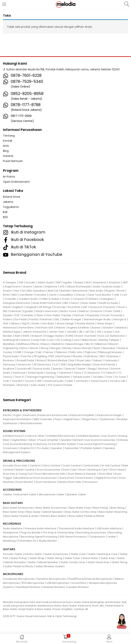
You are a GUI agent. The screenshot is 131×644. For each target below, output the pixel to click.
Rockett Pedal (25, 360)
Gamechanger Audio (97, 319)
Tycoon (30, 381)
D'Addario (92, 299)
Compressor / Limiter (103, 537)
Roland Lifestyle (58, 360)
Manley (104, 340)
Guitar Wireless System (50, 566)
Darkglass (107, 299)
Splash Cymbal (25, 470)
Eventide (28, 315)
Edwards (15, 311)
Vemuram (82, 381)
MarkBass (9, 344)
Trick (109, 377)
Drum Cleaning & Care (93, 470)
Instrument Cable (25, 494)
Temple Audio (82, 377)
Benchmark (80, 291)
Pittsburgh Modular (110, 352)
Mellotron (58, 344)
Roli (72, 360)
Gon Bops (48, 323)
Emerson (97, 311)
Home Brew (26, 328)
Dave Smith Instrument (47, 303)
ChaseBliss (66, 295)
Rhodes (78, 356)
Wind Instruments (31, 423)
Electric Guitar (33, 554)
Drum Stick (106, 474)
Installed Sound (13, 436)
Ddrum (75, 303)
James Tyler (56, 332)
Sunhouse (19, 373)
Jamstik (71, 332)
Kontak (8, 141)
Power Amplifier (48, 440)
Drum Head (117, 470)
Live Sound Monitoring (18, 444)
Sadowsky (111, 360)
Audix (96, 287)
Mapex (115, 340)
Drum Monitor (25, 482)
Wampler (9, 385)
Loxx (51, 340)
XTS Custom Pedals (60, 385)
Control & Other (35, 436)
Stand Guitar (90, 558)
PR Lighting (40, 356)
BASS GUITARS (13, 503)
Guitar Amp (108, 558)
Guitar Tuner (72, 558)
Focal (105, 315)
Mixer (33, 440)
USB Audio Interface (109, 528)
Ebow (121, 307)
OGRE (18, 352)
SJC (56, 364)
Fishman (79, 315)
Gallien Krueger (72, 319)
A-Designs (10, 282)
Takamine (65, 373)
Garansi (8, 156)
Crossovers (10, 448)
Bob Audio (97, 291)
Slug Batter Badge (79, 364)
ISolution (108, 328)
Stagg (92, 369)
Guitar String (55, 558)
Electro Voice (68, 311)
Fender (67, 315)
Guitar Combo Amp (73, 562)
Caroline (41, 295)
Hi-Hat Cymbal (111, 466)
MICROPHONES (13, 574)
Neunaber (109, 348)
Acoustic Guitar (13, 554)
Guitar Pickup (19, 558)
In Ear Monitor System (63, 444)
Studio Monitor (48, 541)
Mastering (9, 541)
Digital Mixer (19, 440)
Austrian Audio (111, 287)
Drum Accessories (48, 470)
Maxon (46, 344)
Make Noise (89, 340)
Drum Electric (85, 478)
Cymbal (35, 466)
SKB (63, 364)
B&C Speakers (36, 291)
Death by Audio (109, 303)
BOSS (6, 295)
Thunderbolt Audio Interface (76, 528)
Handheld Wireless (28, 587)
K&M (18, 336)
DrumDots (74, 307)
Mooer (34, 348)
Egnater (28, 311)
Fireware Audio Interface (41, 528)
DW (85, 307)
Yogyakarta (11, 207)
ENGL (117, 311)
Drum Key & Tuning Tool (18, 474)
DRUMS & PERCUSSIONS (19, 461)
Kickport (37, 336)
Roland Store (12, 197)
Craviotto (10, 299)
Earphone (41, 444)
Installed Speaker (89, 436)
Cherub (80, 295)
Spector (58, 369)
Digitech (18, 307)
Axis (17, 291)
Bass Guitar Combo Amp (81, 512)
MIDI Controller (43, 419)
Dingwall (31, 307)
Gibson (15, 323)
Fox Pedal (21, 319)
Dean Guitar (89, 303)
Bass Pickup (101, 508)
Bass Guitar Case (80, 508)
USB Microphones (58, 583)
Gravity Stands (85, 323)
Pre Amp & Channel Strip (58, 533)
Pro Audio (43, 448)
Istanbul (121, 328)
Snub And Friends (104, 364)
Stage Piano (90, 419)
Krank (79, 336)
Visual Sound (99, 381)
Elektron (84, 311)
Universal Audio (54, 381)
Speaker (57, 448)
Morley (67, 348)
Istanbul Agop (12, 332)
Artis (6, 146)
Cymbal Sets (91, 466)
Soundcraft (24, 369)
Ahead (79, 282)
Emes (108, 311)
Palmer (49, 352)
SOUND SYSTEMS (14, 431)
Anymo (28, 287)
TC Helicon (109, 373)
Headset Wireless (54, 587)
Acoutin (31, 282)
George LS (120, 319)
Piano (58, 419)
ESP (18, 315)
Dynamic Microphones (51, 579)
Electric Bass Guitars (54, 516)
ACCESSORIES (12, 490)
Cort (124, 295)
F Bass (39, 315)
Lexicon (26, 340)
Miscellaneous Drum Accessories (36, 478)
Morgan (56, 348)
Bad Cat (53, 291)
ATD (62, 287)
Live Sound (109, 436)
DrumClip (60, 307)
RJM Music (91, 356)
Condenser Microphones (19, 579)
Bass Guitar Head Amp (113, 512)
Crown (66, 299)
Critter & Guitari (50, 299)
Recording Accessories (91, 533)
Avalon (7, 291)
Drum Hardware (46, 482)
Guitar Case (78, 554)
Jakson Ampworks (35, 332)
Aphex (38, 287)
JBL (81, 332)
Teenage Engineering (40, 377)
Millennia (101, 344)
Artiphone (51, 287)
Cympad (78, 299)
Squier (81, 369)
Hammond (10, 328)
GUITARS (9, 549)
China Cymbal (51, 466)
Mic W (89, 344)
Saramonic (24, 364)
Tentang (9, 136)
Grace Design (65, 323)
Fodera (8, 319)
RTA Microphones (33, 583)
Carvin (53, 295)
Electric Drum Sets (70, 482)
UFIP (39, 381)
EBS (5, 311)
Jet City (90, 332)
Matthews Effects (28, 344)
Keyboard (30, 415)
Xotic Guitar (38, 385)
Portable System (92, 448)
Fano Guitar (53, 315)
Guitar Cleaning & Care (103, 554)
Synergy (51, 373)
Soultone (9, 369)
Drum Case (70, 470)
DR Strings (45, 307)
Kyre (101, 336)
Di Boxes (123, 440)
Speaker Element (72, 440)
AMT (125, 282)
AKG (88, 282)
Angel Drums (13, 287)
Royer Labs (84, 360)
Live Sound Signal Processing (97, 444)
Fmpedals (93, 315)
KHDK (26, 336)
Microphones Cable (51, 494)
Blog (6, 151)
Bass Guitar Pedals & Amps (22, 516)
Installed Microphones (61, 436)
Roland (41, 360)
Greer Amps (105, 323)
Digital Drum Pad (106, 478)
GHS (6, 323)
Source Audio (42, 369)
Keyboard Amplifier (82, 415)
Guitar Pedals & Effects (19, 566)
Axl (23, 291)
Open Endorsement (16, 182)
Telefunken (63, 377)
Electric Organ (12, 415)
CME (117, 295)
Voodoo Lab (117, 381)
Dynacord (96, 307)
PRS (52, 356)
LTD (58, 340)
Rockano (9, 360)
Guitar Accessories (56, 554)
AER (58, 282)
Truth (6, 381)
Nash (97, 348)
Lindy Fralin (39, 340)
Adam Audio (46, 282)
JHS (99, 332)
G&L (57, 319)
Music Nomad (83, 348)
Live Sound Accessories (100, 440)
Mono (24, 348)
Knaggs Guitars (54, 336)
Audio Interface (13, 528)
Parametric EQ (27, 541)
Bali (5, 212)
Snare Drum (67, 478)
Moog (45, 348)
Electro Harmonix (46, 311)
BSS (14, 295)
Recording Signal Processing (39, 537)
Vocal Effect (79, 583)
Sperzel (70, 369)
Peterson (61, 352)
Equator (8, 315)
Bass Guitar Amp (13, 512)
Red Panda (63, 356)
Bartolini (66, 291)
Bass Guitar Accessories (18, 508)
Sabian (98, 360)
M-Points (9, 177)
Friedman (46, 319)
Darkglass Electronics (17, 303)
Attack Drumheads (79, 287)
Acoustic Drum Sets (15, 466)
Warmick (23, 385)
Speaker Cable (76, 494)
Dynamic (110, 307)
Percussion (90, 482)
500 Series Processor (73, 537)
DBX (66, 303)
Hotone (60, 328)
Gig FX (26, 323)
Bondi (121, 291)
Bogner (110, 291)
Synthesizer (107, 419)
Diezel (7, 307)
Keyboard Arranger (109, 415)
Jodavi (108, 332)
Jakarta (8, 202)
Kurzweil (91, 336)
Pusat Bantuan (13, 161)
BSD (5, 217)
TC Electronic (92, 373)
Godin (36, 323)
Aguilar (68, 282)
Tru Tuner (120, 377)
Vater (70, 381)
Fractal (33, 319)
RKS (103, 356)
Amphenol (100, 282)
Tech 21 (19, 377)
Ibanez (96, 328)
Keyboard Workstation (17, 419)
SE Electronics (43, 364)
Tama (78, 373)
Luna (77, 340)
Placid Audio (11, 356)
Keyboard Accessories (53, 415)
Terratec (98, 377)
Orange (29, 352)
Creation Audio (28, 299)
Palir (39, 352)
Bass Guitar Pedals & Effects (87, 516)
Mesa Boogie (75, 344)
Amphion (114, 282)
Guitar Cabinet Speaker (43, 562)
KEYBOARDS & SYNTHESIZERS (22, 410)
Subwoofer (72, 448)
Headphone (11, 533)
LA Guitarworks (116, 336)
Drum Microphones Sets (50, 474)
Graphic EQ (27, 448)
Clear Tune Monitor (99, 295)
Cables (8, 494)
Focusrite (117, 315)
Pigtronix (90, 352)
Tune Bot (17, 381)
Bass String (118, 508)
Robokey (113, 356)
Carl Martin (26, 295)
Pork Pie (26, 356)
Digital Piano (72, 419)
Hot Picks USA (45, 328)
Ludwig (67, 340)
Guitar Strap (37, 558)
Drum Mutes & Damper (82, 474)
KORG (70, 336)
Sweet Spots (36, 373)
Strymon (103, 369)
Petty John (76, 352)
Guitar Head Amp (98, 562)
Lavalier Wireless (78, 587)
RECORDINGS (12, 524)
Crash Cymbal (72, 466)
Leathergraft (11, 340)
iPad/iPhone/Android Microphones (90, 579)
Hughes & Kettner (78, 328)
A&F (21, 282)
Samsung (9, 364)
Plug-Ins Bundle (31, 533)
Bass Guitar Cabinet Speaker (45, 512)
